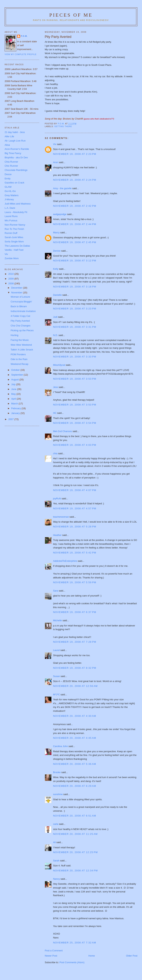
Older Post (132, 956)
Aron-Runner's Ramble (17, 149)
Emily (8, 179)
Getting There (63, 126)
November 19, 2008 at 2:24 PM (75, 180)
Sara (56, 591)
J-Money (9, 199)
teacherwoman (61, 517)
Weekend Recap (19, 364)
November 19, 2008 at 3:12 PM (75, 261)
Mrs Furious (11, 220)
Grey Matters (12, 195)
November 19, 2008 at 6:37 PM (75, 612)
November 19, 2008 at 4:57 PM (75, 508)
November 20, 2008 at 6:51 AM (75, 816)
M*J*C (56, 694)
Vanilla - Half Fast (14, 250)
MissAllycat (59, 365)
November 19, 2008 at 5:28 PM (75, 527)
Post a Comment (54, 951)
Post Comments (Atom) (72, 962)
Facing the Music (20, 340)
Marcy (56, 232)
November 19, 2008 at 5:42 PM (75, 553)
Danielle (57, 295)
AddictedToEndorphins (65, 561)
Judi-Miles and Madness (18, 204)
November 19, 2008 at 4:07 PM (75, 490)
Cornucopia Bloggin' (21, 302)
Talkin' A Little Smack (22, 350)
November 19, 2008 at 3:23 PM (75, 309)
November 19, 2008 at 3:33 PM (75, 357)
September (17, 375)
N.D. (55, 335)
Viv (55, 144)
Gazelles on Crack (14, 183)
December (17, 288)
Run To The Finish (14, 229)
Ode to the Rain (19, 359)
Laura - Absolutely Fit (16, 212)
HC (55, 413)
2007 (11, 419)
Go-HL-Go (10, 191)
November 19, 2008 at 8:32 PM (75, 668)
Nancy (56, 879)
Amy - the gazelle (62, 188)
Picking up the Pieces (22, 330)
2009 (11, 279)
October (16, 370)
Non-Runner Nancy (15, 225)
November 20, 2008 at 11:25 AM (75, 834)
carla (56, 824)
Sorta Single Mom (14, 242)
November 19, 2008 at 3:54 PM (75, 423)
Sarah (56, 861)
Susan (56, 676)
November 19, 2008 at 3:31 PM (75, 327)
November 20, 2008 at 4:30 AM (75, 716)
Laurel (56, 650)
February (16, 408)
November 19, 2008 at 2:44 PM (75, 224)
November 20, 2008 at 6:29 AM (75, 786)
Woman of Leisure (20, 297)
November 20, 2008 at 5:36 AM (75, 764)
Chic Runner (11, 166)
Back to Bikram (19, 306)
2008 (11, 283)
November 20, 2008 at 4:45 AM (75, 738)
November (17, 293)
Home (92, 956)
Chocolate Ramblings (16, 170)
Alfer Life (9, 136)
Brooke (57, 772)
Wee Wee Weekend (21, 345)
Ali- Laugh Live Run (15, 141)
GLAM (8, 187)
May (14, 394)
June (14, 389)
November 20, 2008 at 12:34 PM (75, 871)
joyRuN (57, 498)
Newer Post (51, 956)
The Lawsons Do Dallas (17, 246)
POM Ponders (18, 354)
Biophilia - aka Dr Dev (16, 157)
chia (55, 453)
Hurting (14, 335)
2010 (11, 274)
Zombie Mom (12, 258)
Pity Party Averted (20, 321)
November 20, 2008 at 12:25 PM (75, 852)
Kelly (56, 269)
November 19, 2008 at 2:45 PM (75, 242)
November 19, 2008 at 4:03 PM (75, 445)
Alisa (7, 145)
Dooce (8, 174)
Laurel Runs (11, 216)
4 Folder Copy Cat (20, 316)
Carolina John (60, 746)
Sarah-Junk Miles (14, 237)
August (15, 380)
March (15, 404)
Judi (55, 317)
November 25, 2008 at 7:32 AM (75, 943)
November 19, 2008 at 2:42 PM (75, 206)
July (14, 384)
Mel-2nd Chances (62, 431)
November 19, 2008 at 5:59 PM (75, 582)
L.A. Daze (10, 208)
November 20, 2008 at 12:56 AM (75, 686)
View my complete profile (21, 54)
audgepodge (60, 214)
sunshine (58, 794)
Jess (56, 387)
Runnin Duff (11, 233)
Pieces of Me (71, 15)
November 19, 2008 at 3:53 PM (75, 379)
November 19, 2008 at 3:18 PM (75, 287)
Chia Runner (11, 162)
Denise (57, 251)
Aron (56, 162)
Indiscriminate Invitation (23, 311)
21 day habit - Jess (15, 132)
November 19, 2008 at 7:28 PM (75, 642)
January (16, 413)
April (14, 399)
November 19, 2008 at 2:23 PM (75, 154)
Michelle (58, 620)
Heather (57, 535)
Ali (54, 842)
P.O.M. (24, 36)
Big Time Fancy (13, 153)
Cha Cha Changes (20, 326)
